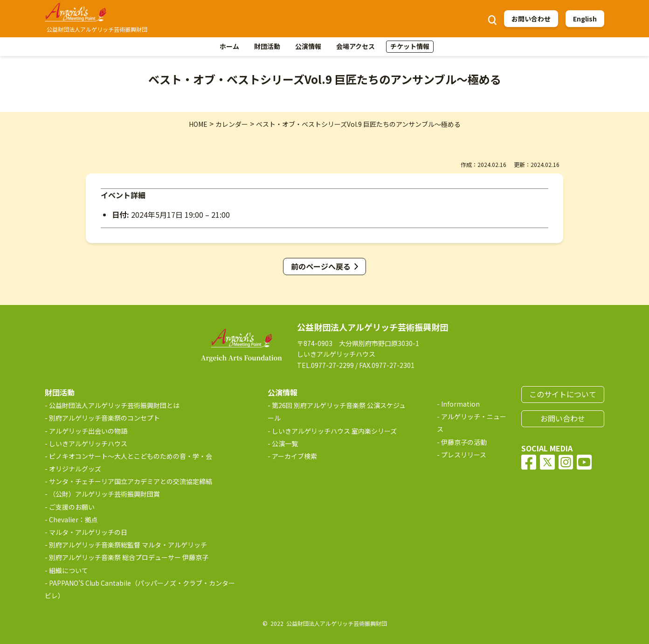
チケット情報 (410, 46)
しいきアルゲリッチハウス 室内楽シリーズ (334, 431)
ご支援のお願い (72, 507)
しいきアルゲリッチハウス (88, 443)
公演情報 (308, 46)
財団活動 (267, 46)
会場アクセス (356, 46)
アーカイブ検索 (294, 456)
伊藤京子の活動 (464, 442)
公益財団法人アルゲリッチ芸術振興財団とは (114, 405)
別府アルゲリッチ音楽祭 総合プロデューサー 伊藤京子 (129, 557)
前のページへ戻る (321, 266)
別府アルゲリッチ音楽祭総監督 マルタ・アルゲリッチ (128, 545)
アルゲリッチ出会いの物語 (88, 431)
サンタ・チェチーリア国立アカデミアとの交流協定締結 (131, 481)
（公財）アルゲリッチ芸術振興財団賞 (104, 494)
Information (460, 404)
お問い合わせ (531, 19)
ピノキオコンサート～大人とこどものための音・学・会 (131, 456)
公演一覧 (285, 443)
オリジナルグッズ (75, 469)
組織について (69, 570)
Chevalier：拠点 (73, 519)
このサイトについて (563, 394)
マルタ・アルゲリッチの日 (88, 532)
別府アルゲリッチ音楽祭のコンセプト (104, 418)
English (585, 19)
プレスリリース (464, 455)
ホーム (229, 46)
